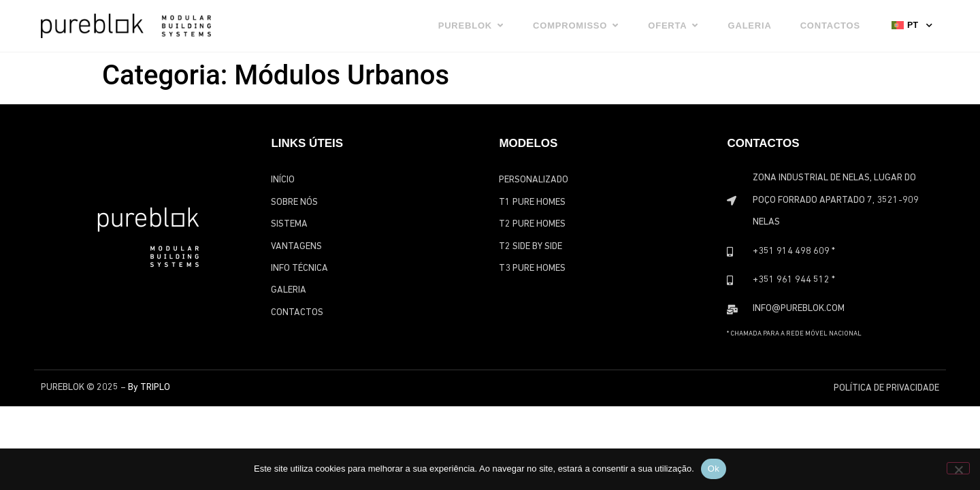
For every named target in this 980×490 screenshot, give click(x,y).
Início (283, 180)
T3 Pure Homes (532, 268)
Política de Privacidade (886, 388)
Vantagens (296, 247)
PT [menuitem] (913, 25)
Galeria (289, 290)
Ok (714, 469)
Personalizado (534, 180)
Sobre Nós (294, 202)
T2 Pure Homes (532, 224)
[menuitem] (912, 24)
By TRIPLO (149, 388)
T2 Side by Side (530, 247)
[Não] (958, 468)
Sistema (289, 224)
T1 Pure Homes (532, 202)
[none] (912, 24)
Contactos (297, 313)
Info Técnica (299, 268)
